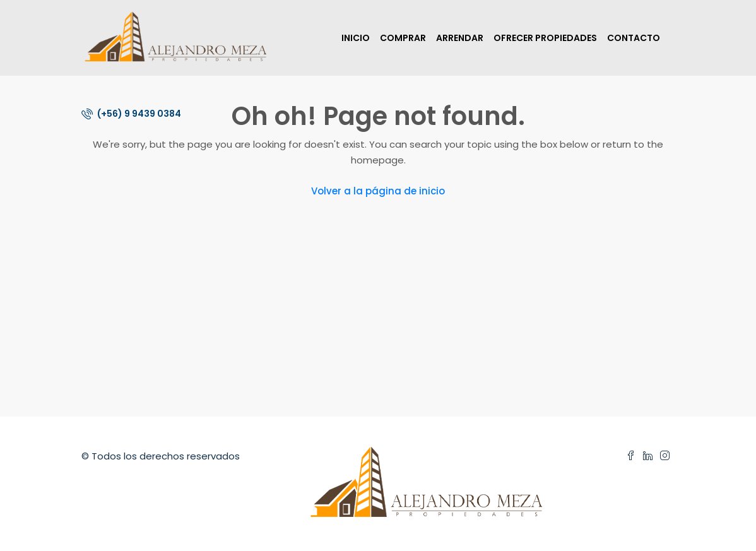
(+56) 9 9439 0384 (131, 114)
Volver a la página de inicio (378, 191)
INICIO (356, 38)
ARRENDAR (460, 38)
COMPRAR (403, 38)
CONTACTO (634, 38)
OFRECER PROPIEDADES (545, 38)
